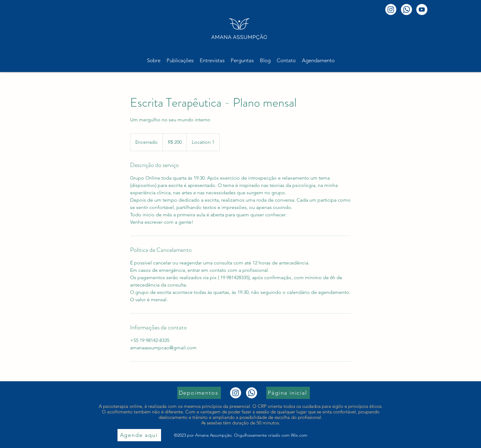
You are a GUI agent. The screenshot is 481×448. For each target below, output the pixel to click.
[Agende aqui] (139, 435)
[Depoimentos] (199, 393)
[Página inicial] (288, 393)
